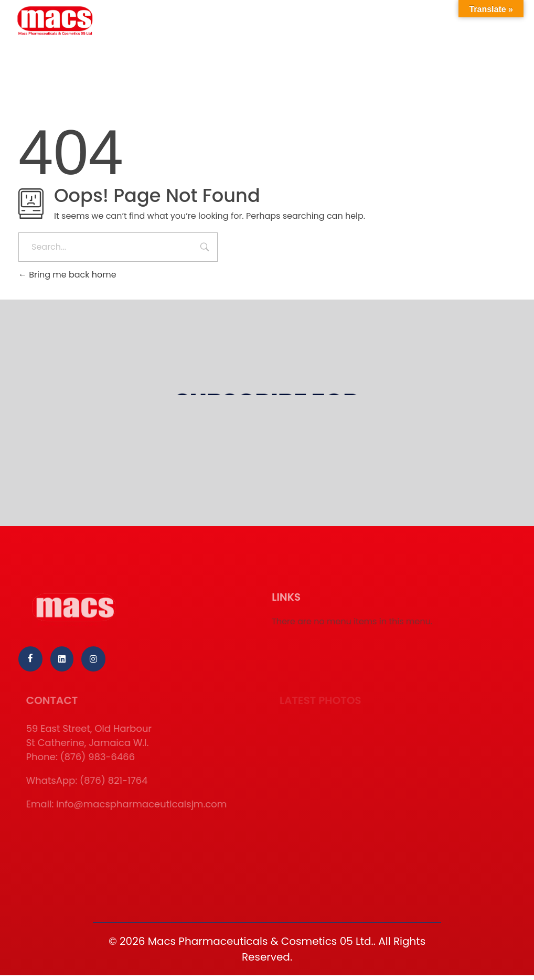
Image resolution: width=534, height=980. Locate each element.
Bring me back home (67, 275)
